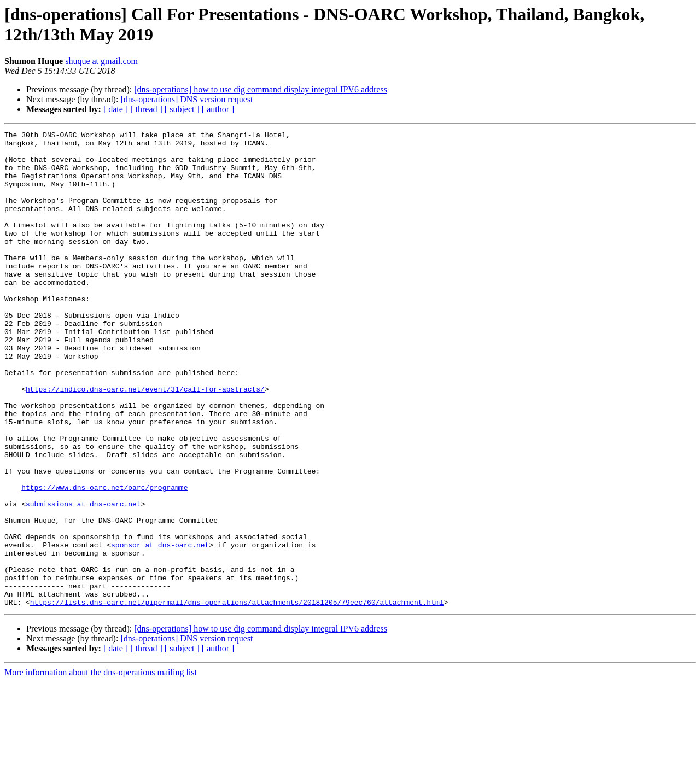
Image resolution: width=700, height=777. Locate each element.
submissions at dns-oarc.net (83, 579)
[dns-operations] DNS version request (186, 99)
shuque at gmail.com (101, 61)
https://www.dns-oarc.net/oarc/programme (104, 559)
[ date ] (116, 109)
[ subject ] (182, 109)
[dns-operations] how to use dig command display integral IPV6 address (261, 89)
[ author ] (218, 109)
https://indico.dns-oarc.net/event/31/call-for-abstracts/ (145, 441)
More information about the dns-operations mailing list (101, 767)
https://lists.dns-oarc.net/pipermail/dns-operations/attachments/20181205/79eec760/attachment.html (237, 697)
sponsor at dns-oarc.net (160, 628)
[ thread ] (146, 109)
